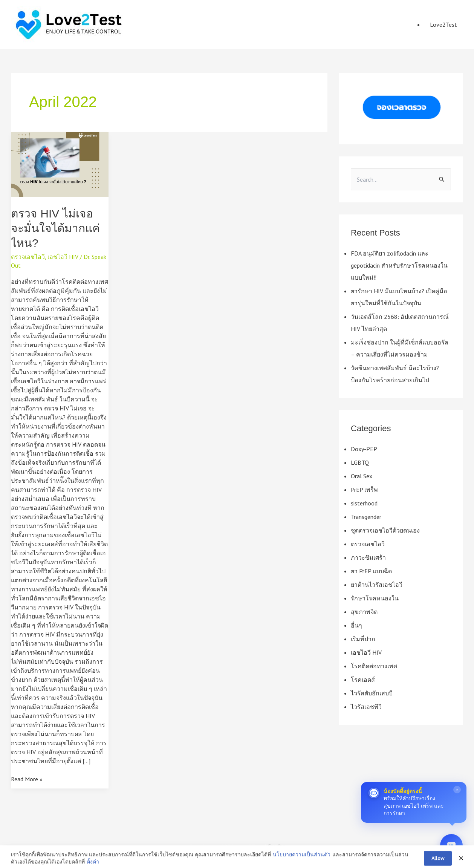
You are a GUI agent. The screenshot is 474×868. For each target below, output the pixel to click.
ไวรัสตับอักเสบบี (372, 693)
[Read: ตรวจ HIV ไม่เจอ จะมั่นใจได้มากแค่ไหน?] (60, 165)
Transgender (366, 517)
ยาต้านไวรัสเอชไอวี (377, 585)
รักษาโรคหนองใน (375, 598)
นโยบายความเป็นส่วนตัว (302, 863)
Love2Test (443, 24)
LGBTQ (360, 462)
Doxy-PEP (364, 449)
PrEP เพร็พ (364, 490)
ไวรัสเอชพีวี (366, 707)
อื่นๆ (356, 625)
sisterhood (364, 503)
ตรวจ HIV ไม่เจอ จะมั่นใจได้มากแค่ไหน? (55, 228)
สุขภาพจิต (364, 612)
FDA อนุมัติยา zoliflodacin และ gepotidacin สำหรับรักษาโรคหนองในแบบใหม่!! (399, 265)
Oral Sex (362, 476)
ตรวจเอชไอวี (28, 257)
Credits (276, 846)
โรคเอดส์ (363, 680)
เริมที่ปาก (363, 639)
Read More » (27, 779)
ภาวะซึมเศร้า (368, 557)
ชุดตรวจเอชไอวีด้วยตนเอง (385, 530)
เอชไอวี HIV (63, 257)
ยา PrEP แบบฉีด (371, 571)
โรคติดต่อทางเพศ (374, 666)
